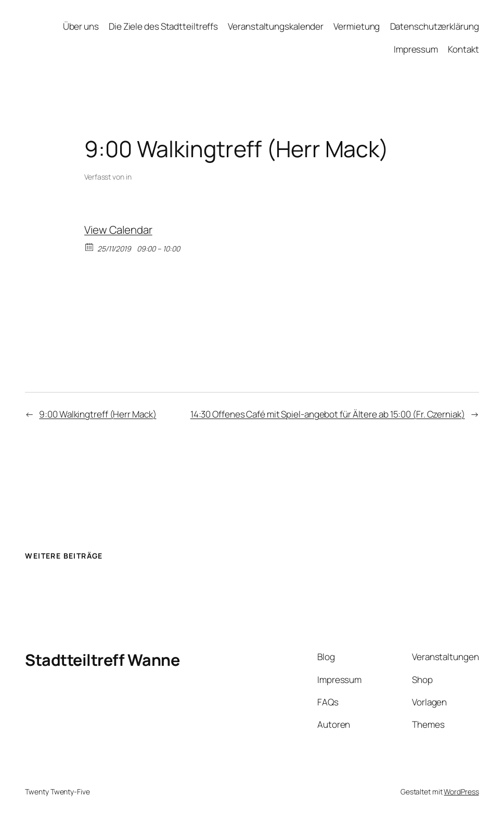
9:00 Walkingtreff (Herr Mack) (98, 414)
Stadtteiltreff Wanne (102, 660)
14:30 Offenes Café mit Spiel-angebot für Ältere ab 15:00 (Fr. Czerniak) (328, 414)
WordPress (461, 792)
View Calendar (118, 230)
